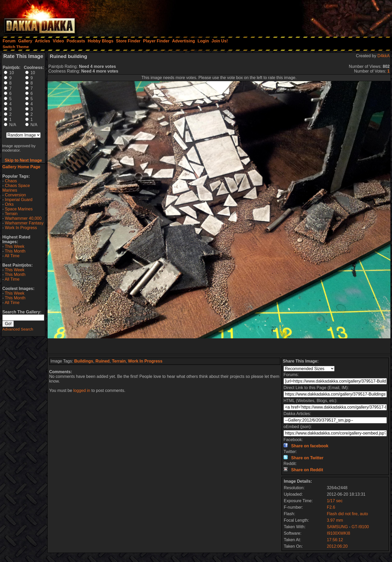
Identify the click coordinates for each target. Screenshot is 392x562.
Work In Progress (21, 228)
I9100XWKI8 (338, 533)
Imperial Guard (19, 200)
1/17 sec (335, 501)
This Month (15, 251)
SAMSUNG (337, 527)
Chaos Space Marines (16, 188)
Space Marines (19, 209)
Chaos (11, 181)
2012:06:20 (337, 546)
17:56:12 (335, 540)
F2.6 (331, 507)
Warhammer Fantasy (24, 223)
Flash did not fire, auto (347, 514)
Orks (9, 204)
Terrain (11, 214)
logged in (82, 390)
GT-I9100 (360, 527)
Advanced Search (18, 329)
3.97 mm (335, 520)
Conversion (15, 195)
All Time (12, 256)
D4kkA (384, 56)
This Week (14, 246)
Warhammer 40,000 (23, 218)
